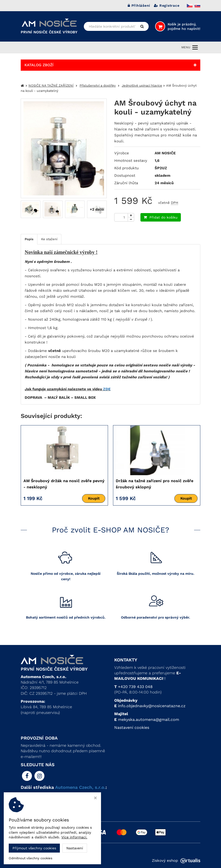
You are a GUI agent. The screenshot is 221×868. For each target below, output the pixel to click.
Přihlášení (139, 5)
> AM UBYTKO (34, 806)
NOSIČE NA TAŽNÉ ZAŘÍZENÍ (51, 86)
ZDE (107, 389)
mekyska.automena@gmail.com (149, 720)
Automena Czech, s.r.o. (80, 787)
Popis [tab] (29, 239)
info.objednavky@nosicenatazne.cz (152, 706)
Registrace (167, 5)
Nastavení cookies (132, 727)
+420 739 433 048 (135, 687)
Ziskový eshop (176, 861)
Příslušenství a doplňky (98, 86)
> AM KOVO (32, 795)
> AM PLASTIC (35, 800)
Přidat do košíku (161, 217)
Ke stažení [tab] (49, 239)
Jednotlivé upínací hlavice (142, 86)
